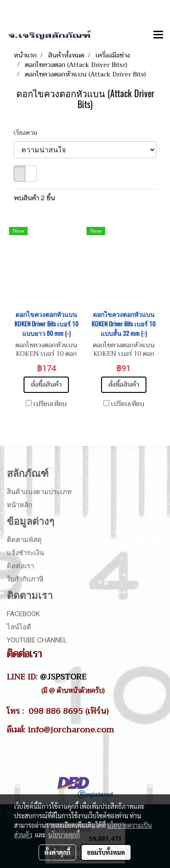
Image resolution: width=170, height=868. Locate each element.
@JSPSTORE (63, 677)
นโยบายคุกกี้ (64, 835)
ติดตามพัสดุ (24, 540)
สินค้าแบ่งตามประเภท (39, 492)
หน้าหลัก (19, 505)
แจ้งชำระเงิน (25, 553)
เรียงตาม (28, 133)
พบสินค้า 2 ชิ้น (34, 198)
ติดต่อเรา (20, 566)
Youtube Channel (37, 640)
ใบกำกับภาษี (25, 579)
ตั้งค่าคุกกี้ (57, 852)
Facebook (23, 614)
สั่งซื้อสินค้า (46, 384)
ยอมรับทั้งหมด (106, 852)
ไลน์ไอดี (19, 627)
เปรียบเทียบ (50, 404)
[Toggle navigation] (158, 35)
